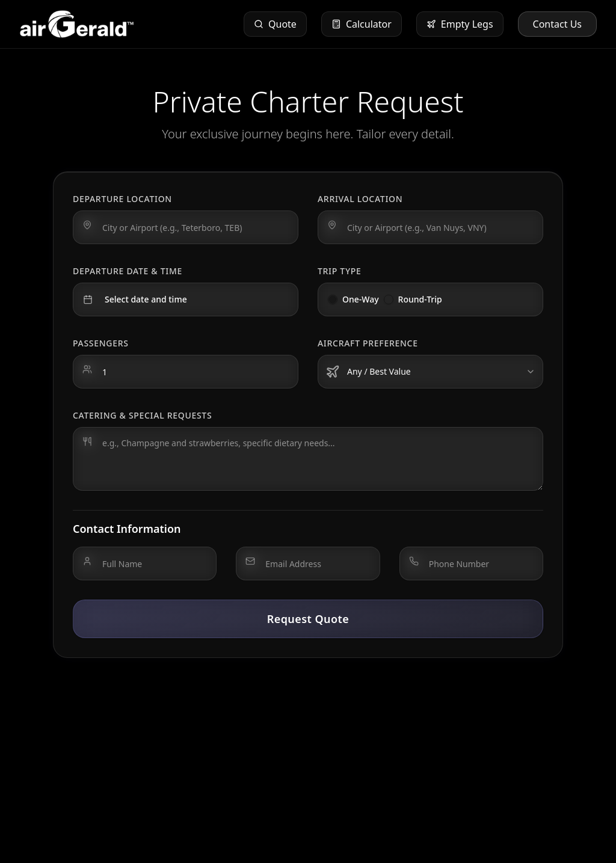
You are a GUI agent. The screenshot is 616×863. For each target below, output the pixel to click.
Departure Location (122, 199)
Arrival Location (360, 199)
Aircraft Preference (368, 343)
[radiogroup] (430, 299)
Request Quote (308, 619)
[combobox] (430, 372)
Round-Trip (420, 299)
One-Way (361, 299)
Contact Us (557, 24)
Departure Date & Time (128, 271)
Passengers (101, 343)
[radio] (333, 299)
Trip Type (340, 271)
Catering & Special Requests (142, 415)
